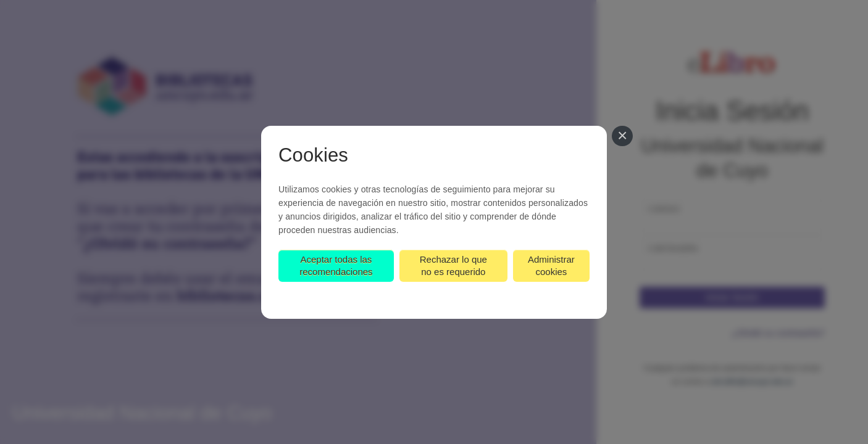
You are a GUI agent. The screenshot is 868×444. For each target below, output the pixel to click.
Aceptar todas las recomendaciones (336, 265)
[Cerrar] (622, 136)
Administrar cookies (551, 265)
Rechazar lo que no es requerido (453, 265)
